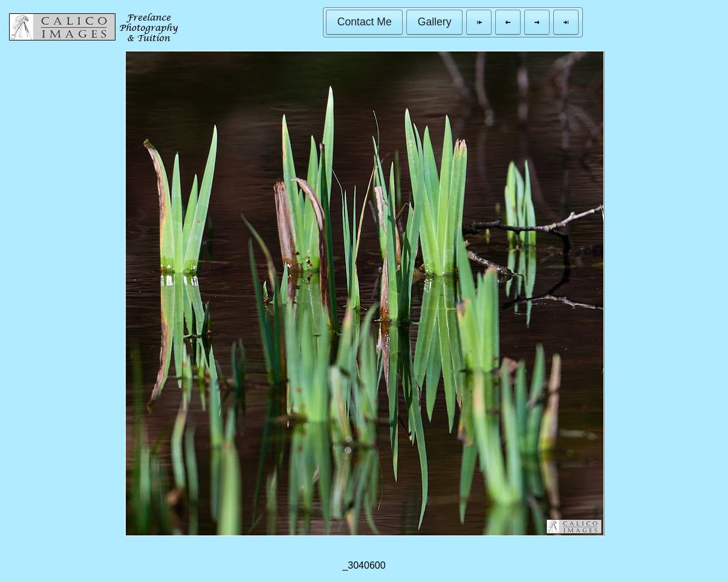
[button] (364, 22)
